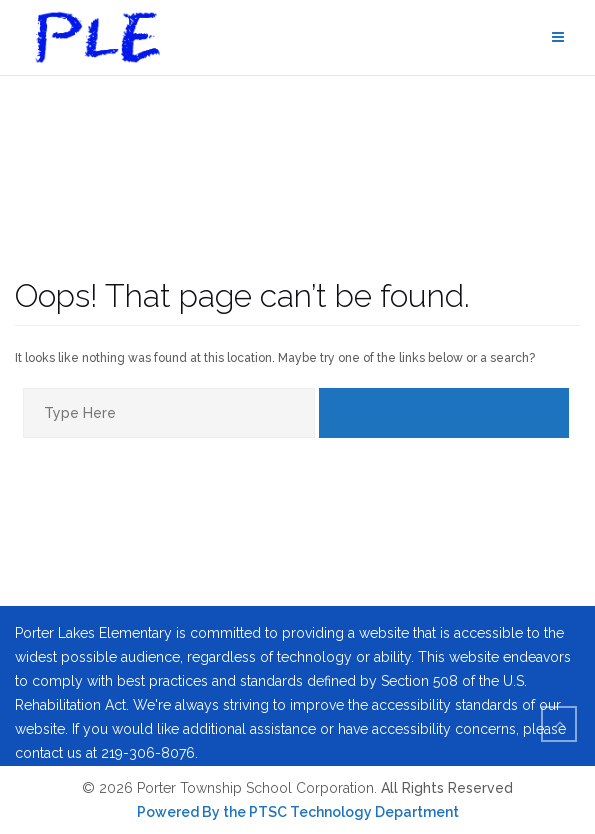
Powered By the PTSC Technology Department (298, 812)
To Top (565, 728)
